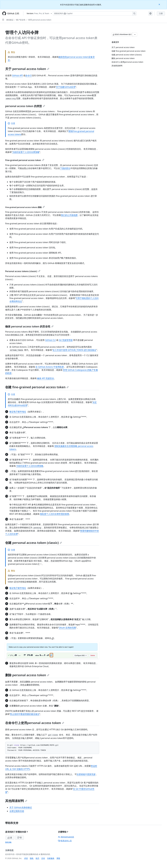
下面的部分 (65, 168)
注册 (161, 13)
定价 (43, 858)
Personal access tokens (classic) (23, 271)
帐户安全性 (21, 20)
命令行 (29, 75)
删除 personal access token (27, 675)
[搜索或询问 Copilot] (95, 13)
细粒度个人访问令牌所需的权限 (55, 514)
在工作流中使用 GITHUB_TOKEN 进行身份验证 (74, 350)
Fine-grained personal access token (25, 160)
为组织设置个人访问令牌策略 (26, 152)
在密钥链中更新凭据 (86, 774)
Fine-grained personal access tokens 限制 (25, 207)
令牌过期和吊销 (17, 811)
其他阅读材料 (16, 801)
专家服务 (51, 858)
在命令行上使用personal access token (35, 723)
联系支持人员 (65, 841)
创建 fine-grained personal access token (37, 387)
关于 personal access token (27, 69)
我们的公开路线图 (69, 215)
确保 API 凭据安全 (46, 378)
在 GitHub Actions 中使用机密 (50, 367)
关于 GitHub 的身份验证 (21, 807)
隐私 (32, 858)
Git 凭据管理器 (66, 340)
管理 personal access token (40, 20)
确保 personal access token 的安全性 (29, 326)
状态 (37, 858)
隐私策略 (8, 842)
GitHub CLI (50, 340)
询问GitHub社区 (66, 837)
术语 (26, 858)
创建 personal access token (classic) (34, 543)
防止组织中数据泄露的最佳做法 (25, 714)
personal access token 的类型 (25, 106)
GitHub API (17, 75)
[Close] (160, 4)
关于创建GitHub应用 (66, 87)
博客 (58, 858)
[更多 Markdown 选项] (135, 34)
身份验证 (10, 20)
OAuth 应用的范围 (67, 628)
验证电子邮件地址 (18, 412)
